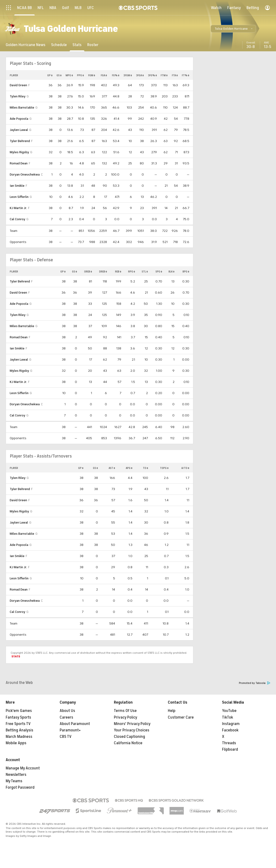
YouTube (229, 711)
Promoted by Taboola (255, 683)
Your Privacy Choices (132, 730)
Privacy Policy (126, 717)
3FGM (128, 75)
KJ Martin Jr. (18, 208)
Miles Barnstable (22, 107)
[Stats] (77, 45)
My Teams (14, 781)
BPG (186, 272)
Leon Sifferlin (19, 197)
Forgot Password (20, 787)
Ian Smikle (17, 186)
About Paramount (75, 724)
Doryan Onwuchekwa (25, 174)
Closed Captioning (129, 737)
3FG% (152, 75)
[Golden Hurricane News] (26, 45)
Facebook (230, 730)
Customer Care (181, 717)
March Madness (19, 737)
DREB (103, 272)
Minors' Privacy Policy (132, 724)
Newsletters (16, 775)
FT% (186, 75)
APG (129, 468)
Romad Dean (19, 163)
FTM (164, 75)
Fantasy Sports (18, 717)
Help (172, 711)
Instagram (231, 724)
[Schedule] (59, 45)
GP (50, 75)
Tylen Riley (18, 96)
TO (145, 468)
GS (59, 75)
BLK (172, 272)
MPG (69, 75)
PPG (80, 75)
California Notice (128, 743)
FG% (116, 75)
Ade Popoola (19, 119)
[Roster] (93, 45)
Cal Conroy (17, 219)
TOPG (164, 468)
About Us (67, 711)
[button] (233, 29)
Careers (66, 717)
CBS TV (66, 737)
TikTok (228, 717)
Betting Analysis (19, 730)
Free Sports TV (18, 724)
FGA (104, 75)
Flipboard (230, 749)
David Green (18, 85)
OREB (88, 272)
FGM (92, 75)
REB (118, 272)
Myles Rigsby (19, 152)
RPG (132, 272)
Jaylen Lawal (19, 130)
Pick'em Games (19, 711)
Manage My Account (23, 768)
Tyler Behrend (20, 141)
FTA (175, 75)
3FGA (140, 75)
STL (145, 272)
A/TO (185, 468)
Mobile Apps (16, 743)
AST (112, 468)
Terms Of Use (125, 711)
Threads (229, 743)
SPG (159, 272)
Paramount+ (70, 730)
